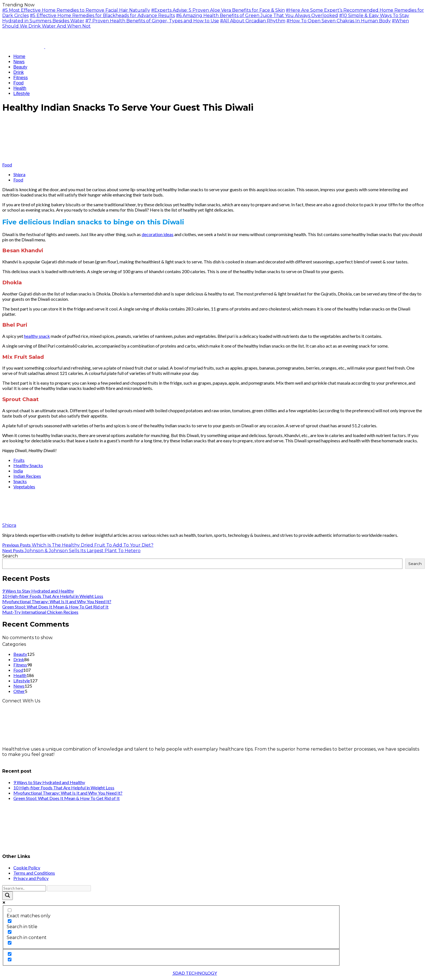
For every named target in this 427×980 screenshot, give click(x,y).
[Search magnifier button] (8, 896)
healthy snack (37, 336)
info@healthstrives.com (28, 760)
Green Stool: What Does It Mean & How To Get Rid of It (55, 607)
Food (7, 165)
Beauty (20, 654)
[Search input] (24, 888)
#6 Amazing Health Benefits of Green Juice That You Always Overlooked (257, 15)
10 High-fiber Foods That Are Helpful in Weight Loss (53, 596)
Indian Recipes (27, 476)
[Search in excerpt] (10, 943)
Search (10, 556)
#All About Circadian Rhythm (253, 21)
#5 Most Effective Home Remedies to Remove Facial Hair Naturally (76, 10)
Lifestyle (22, 681)
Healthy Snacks (28, 465)
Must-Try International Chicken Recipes (40, 612)
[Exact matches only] (10, 910)
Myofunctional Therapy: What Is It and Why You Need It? (57, 601)
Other (19, 691)
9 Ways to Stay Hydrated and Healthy (38, 591)
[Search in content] (10, 932)
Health (20, 675)
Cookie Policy (27, 868)
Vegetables (24, 487)
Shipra (19, 174)
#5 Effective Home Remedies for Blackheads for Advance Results (102, 15)
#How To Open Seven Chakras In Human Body (339, 21)
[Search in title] (10, 921)
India (18, 471)
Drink (19, 659)
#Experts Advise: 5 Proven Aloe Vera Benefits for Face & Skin (218, 10)
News (19, 686)
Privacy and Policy (31, 878)
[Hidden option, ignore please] (10, 954)
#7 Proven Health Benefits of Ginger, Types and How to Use (152, 21)
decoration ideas (158, 234)
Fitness (20, 665)
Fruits (19, 460)
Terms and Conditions (34, 873)
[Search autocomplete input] (69, 888)
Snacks (20, 481)
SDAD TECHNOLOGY (195, 973)
